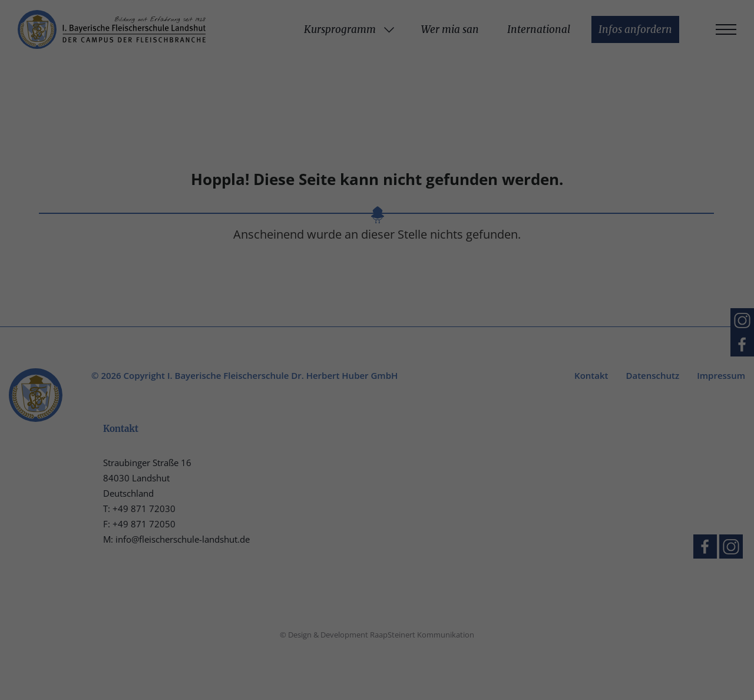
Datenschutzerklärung (204, 210)
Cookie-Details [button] (320, 358)
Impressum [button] (439, 358)
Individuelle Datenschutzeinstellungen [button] (377, 330)
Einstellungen (248, 222)
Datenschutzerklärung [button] (382, 358)
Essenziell (413, 35)
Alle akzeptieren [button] (264, 260)
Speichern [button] (490, 260)
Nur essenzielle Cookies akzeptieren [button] (377, 295)
